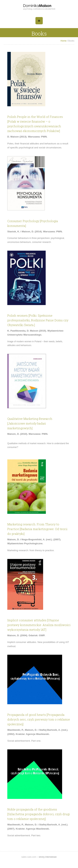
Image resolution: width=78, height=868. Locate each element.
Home (64, 41)
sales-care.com (29, 857)
